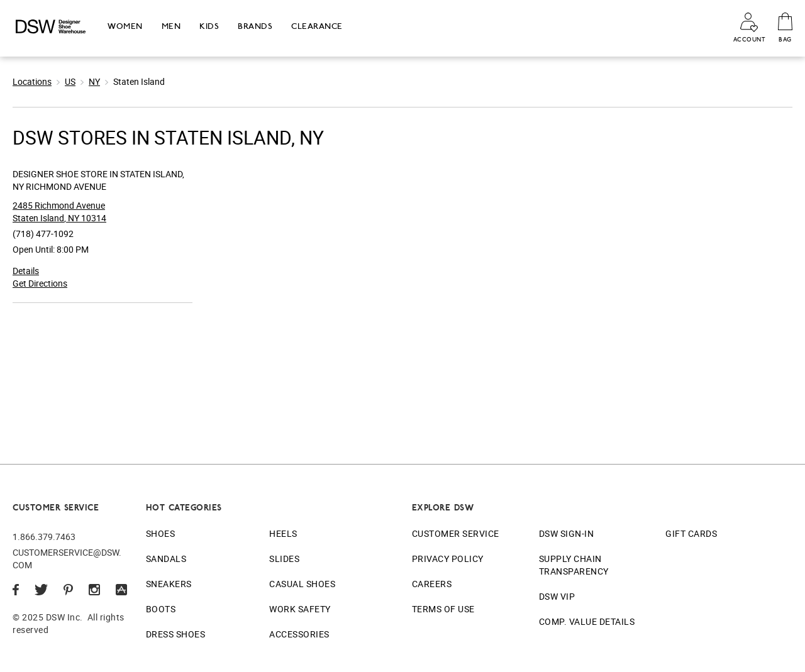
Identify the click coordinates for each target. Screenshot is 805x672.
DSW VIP (557, 596)
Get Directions (40, 283)
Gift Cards (691, 533)
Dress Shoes (176, 634)
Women (125, 26)
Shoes (161, 533)
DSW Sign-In (567, 533)
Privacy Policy (448, 559)
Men (171, 26)
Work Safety (300, 609)
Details (26, 271)
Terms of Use (443, 609)
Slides (284, 559)
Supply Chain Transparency (574, 565)
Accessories (299, 634)
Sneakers (169, 584)
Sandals (166, 559)
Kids (209, 26)
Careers (432, 584)
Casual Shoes (302, 584)
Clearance (317, 26)
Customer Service (456, 533)
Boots (161, 609)
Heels (283, 533)
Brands (255, 26)
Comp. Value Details (587, 621)
